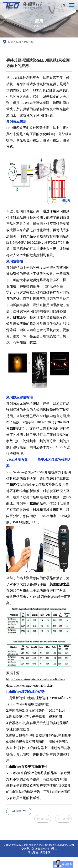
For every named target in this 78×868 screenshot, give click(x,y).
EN (63, 5)
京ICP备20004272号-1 (44, 848)
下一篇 (61, 819)
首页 (10, 42)
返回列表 (17, 811)
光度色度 (29, 42)
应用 (18, 42)
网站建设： (34, 852)
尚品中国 (45, 852)
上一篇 (45, 819)
